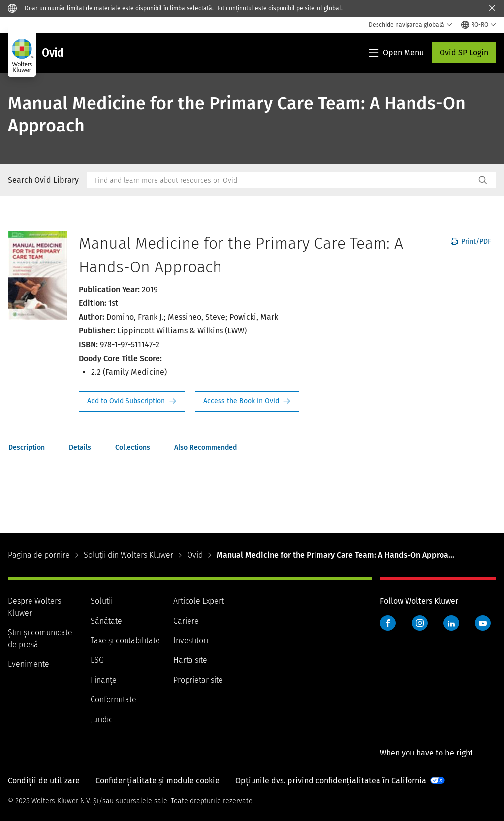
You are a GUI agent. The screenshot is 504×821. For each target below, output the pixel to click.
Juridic (102, 719)
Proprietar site (198, 680)
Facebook (388, 623)
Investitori (191, 640)
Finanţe (104, 680)
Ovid (195, 555)
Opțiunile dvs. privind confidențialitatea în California (331, 780)
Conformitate (113, 700)
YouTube (483, 623)
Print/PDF (471, 242)
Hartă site (190, 660)
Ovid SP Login (464, 52)
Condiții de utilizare (44, 780)
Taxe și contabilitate (125, 640)
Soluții (102, 601)
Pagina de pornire (39, 555)
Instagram (420, 623)
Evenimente (29, 664)
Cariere (186, 621)
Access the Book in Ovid (247, 401)
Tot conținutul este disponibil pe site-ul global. (280, 8)
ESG (97, 660)
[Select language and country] (479, 25)
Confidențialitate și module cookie (157, 780)
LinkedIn (451, 623)
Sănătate (106, 621)
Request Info (132, 401)
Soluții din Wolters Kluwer (128, 555)
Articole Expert (199, 601)
